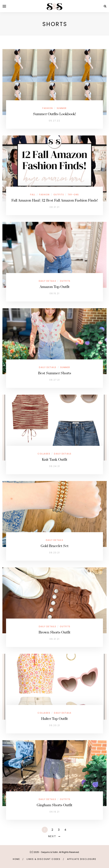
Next (52, 836)
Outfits (59, 195)
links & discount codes (44, 859)
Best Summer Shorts (55, 373)
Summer (62, 108)
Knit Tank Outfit (55, 460)
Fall (33, 195)
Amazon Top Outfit (55, 287)
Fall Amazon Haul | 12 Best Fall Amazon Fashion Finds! (55, 201)
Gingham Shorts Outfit (54, 805)
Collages (44, 454)
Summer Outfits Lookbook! (54, 114)
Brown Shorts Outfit (54, 632)
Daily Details (47, 281)
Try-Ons (73, 195)
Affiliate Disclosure (82, 859)
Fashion (48, 108)
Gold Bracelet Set (55, 546)
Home (16, 859)
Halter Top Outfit (54, 719)
